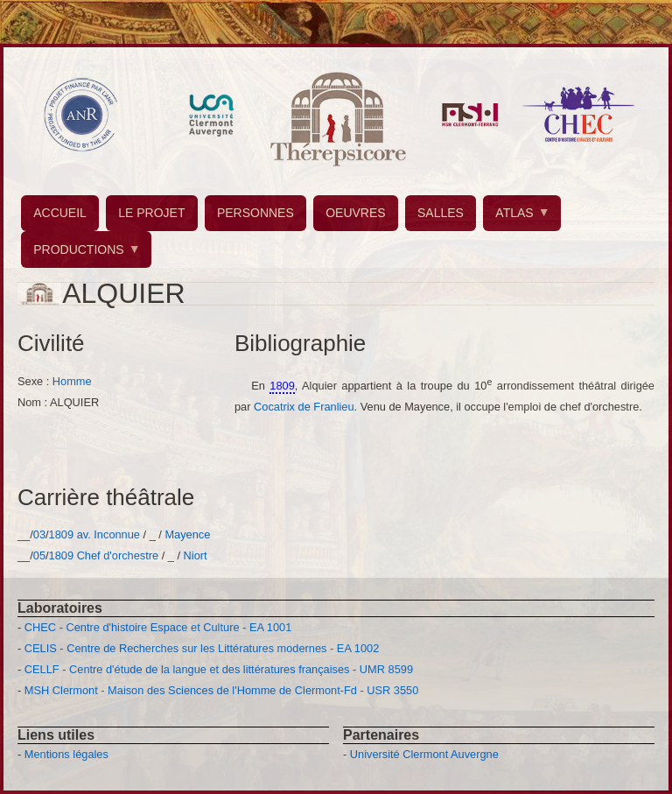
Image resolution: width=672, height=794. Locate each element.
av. (84, 534)
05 (39, 555)
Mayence (187, 534)
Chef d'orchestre (118, 555)
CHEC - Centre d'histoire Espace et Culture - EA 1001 (158, 627)
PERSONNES (255, 213)
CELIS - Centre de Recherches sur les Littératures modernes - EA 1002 (202, 648)
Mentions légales (66, 754)
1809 (61, 534)
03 (39, 534)
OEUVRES (355, 213)
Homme (72, 381)
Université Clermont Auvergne (424, 754)
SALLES (441, 213)
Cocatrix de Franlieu (304, 407)
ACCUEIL (60, 213)
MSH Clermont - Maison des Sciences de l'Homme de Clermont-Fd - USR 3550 (222, 690)
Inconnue (117, 534)
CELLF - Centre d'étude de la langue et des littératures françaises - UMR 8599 (219, 669)
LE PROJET (151, 213)
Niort (196, 555)
